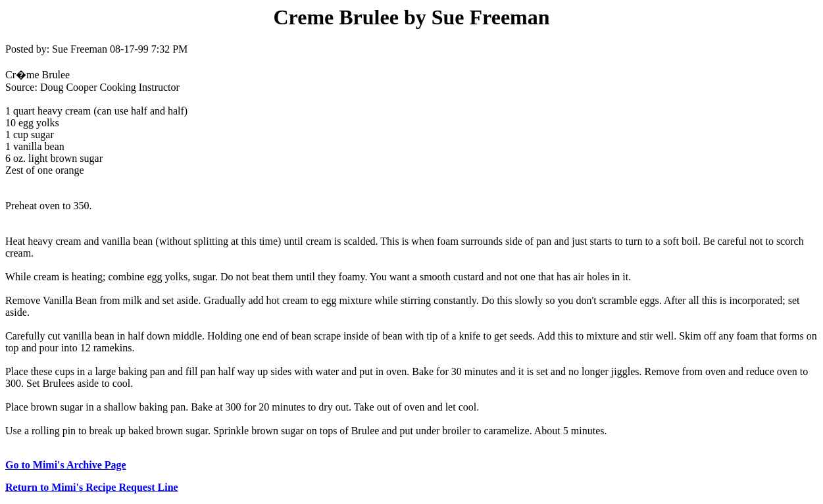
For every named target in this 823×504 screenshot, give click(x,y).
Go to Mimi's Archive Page (66, 465)
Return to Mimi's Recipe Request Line (92, 487)
